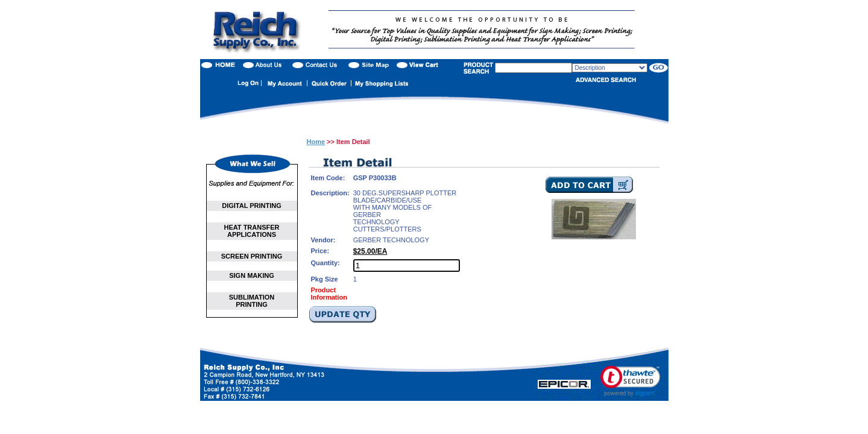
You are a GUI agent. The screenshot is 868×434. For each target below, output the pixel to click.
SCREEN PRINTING (252, 256)
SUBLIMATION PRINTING (252, 301)
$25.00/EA (370, 251)
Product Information (329, 294)
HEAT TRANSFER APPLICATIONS (251, 231)
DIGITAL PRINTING (252, 206)
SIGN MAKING (252, 275)
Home (316, 142)
